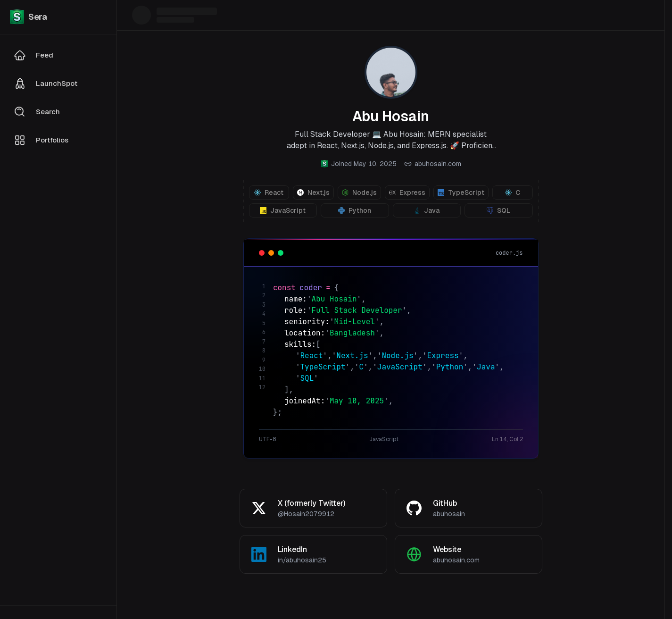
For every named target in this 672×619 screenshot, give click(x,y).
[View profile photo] (391, 72)
